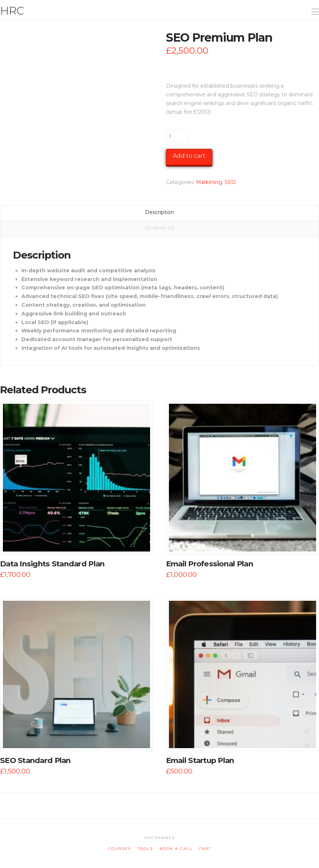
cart (205, 849)
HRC (12, 11)
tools (145, 849)
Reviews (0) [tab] (159, 228)
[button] (312, 7)
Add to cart (189, 156)
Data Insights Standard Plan (52, 564)
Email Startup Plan (200, 760)
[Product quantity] (178, 136)
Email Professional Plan (210, 564)
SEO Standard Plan (35, 760)
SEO (230, 182)
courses (120, 849)
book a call (176, 849)
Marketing (209, 182)
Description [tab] (159, 212)
